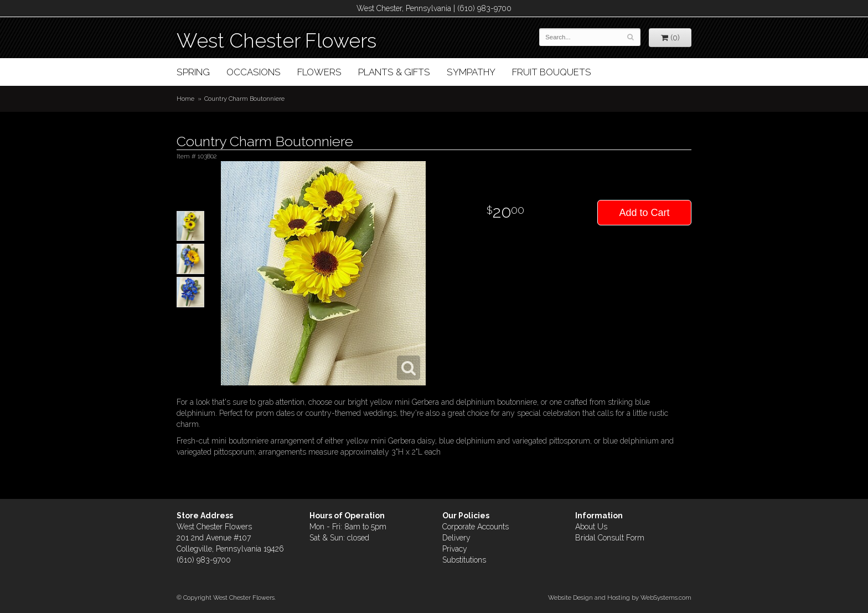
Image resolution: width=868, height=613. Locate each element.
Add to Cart (644, 213)
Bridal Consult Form (610, 538)
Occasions (254, 72)
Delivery (456, 538)
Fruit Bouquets (552, 72)
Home (185, 99)
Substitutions (464, 560)
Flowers (319, 72)
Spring (193, 72)
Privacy (455, 549)
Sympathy (471, 72)
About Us (591, 527)
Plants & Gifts (394, 72)
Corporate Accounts (476, 527)
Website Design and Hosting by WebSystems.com (620, 597)
